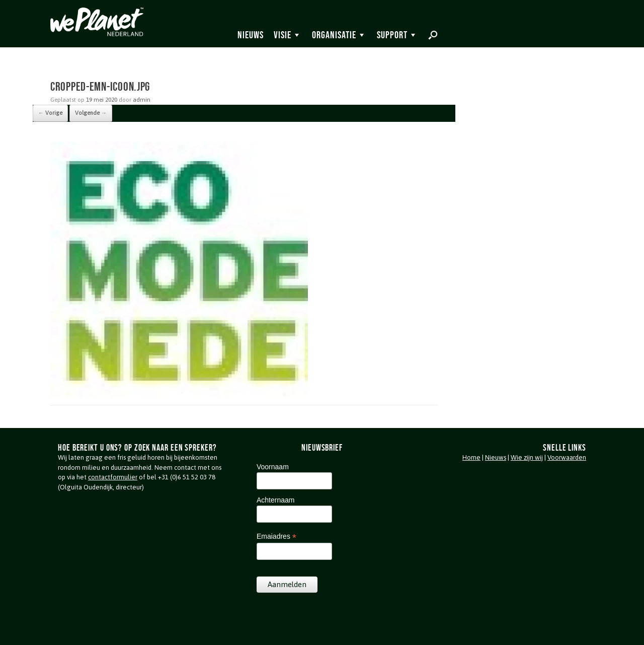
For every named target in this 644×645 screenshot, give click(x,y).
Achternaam (275, 500)
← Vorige (50, 113)
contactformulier (113, 477)
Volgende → (91, 113)
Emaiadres (276, 536)
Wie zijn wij (527, 457)
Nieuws (251, 35)
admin (142, 100)
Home (471, 457)
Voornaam (273, 467)
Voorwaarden (567, 457)
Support (392, 35)
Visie (283, 35)
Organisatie (334, 35)
